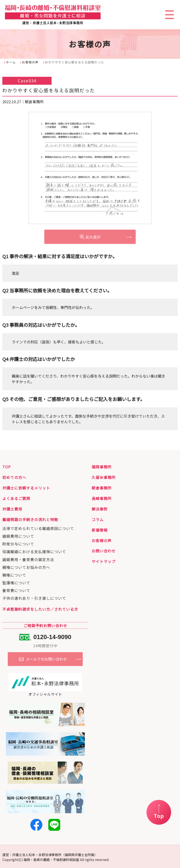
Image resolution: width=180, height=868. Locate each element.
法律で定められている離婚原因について (38, 528)
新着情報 (100, 529)
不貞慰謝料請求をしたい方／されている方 (40, 608)
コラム (98, 519)
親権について (14, 574)
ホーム (11, 62)
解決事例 (100, 508)
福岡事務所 (102, 466)
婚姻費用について (18, 535)
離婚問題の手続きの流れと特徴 (30, 519)
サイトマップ (104, 561)
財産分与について (18, 543)
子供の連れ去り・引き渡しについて (34, 597)
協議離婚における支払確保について (34, 551)
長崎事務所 (102, 498)
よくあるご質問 (16, 498)
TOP (7, 466)
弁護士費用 (12, 508)
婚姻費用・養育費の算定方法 (28, 559)
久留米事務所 (104, 477)
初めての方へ (14, 477)
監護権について (16, 582)
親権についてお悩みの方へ (26, 566)
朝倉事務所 (102, 487)
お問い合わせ (104, 550)
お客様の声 (30, 62)
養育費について (16, 590)
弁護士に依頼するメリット (26, 487)
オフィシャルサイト (45, 690)
